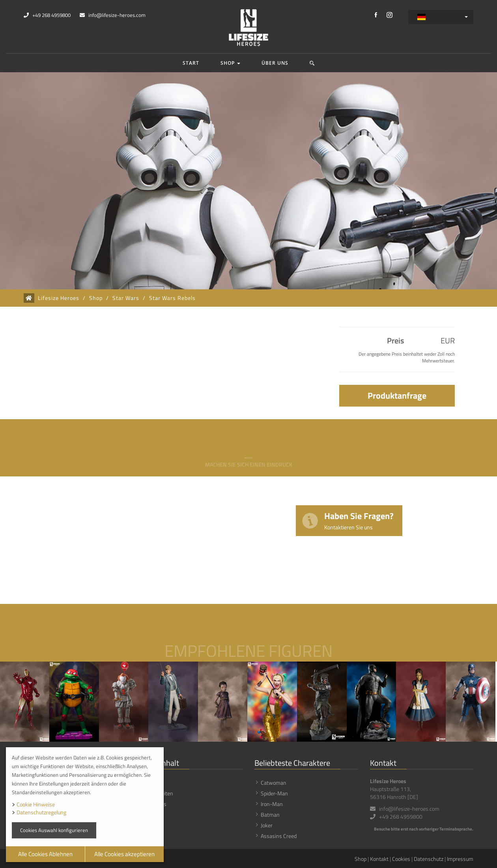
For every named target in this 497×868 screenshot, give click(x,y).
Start (191, 63)
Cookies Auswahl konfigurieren (54, 830)
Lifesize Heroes (59, 298)
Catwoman (274, 783)
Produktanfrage (397, 396)
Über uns (275, 63)
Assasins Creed (279, 836)
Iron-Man (272, 804)
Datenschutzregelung (41, 812)
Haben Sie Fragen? (359, 520)
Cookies (401, 859)
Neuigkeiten (159, 793)
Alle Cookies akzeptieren (124, 854)
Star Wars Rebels (172, 298)
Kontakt (379, 859)
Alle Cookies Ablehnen (45, 854)
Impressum (460, 859)
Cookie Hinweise (36, 804)
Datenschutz (429, 859)
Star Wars (126, 298)
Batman (270, 815)
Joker (267, 825)
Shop (230, 63)
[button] (312, 63)
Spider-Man (274, 793)
